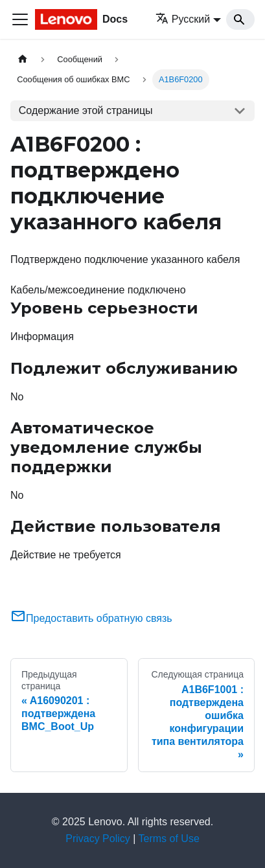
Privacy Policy (98, 839)
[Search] (240, 19)
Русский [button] (183, 19)
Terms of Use (169, 839)
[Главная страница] (23, 59)
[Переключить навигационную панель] (20, 19)
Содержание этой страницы (86, 110)
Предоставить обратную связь (91, 618)
